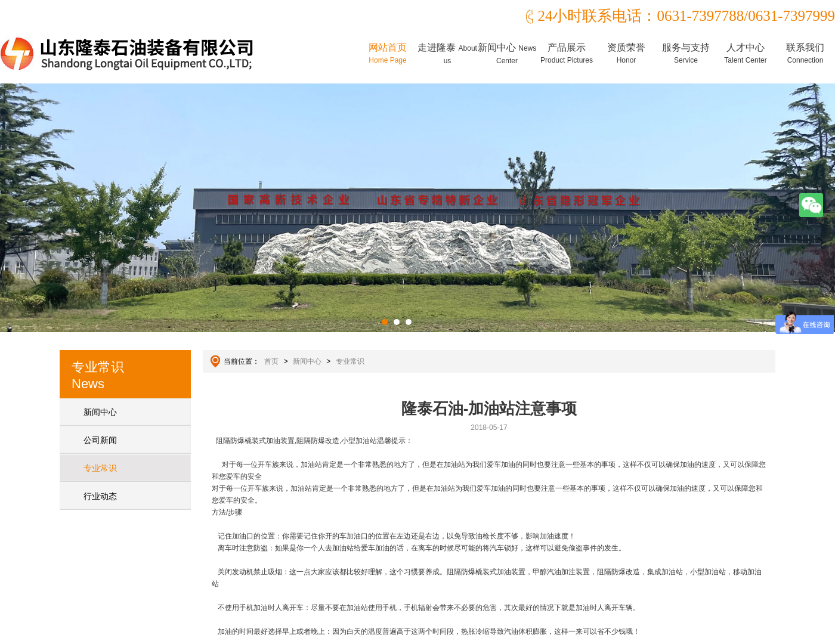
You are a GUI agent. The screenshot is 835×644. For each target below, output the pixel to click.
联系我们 (805, 53)
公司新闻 (100, 440)
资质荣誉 (626, 53)
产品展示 (567, 53)
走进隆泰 (447, 54)
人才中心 (745, 53)
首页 (271, 361)
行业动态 (100, 496)
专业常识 (100, 468)
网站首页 (388, 53)
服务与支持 (686, 53)
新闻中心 (507, 54)
